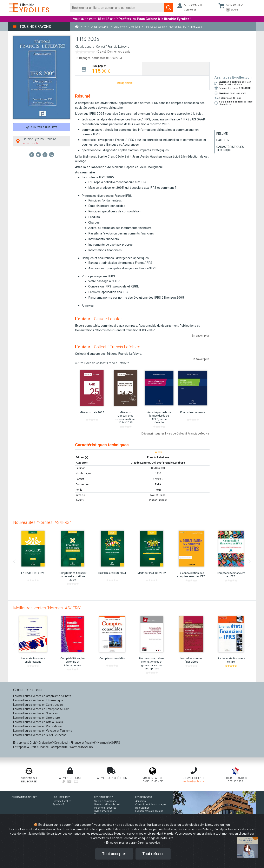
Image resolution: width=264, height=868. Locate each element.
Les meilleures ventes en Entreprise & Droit (41, 709)
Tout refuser (153, 854)
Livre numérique (103, 811)
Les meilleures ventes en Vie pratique (37, 726)
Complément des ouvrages (151, 804)
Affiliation (141, 801)
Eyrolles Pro (60, 804)
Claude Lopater (85, 47)
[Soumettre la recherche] (169, 8)
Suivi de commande (105, 801)
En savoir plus (201, 336)
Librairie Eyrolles (62, 801)
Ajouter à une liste (42, 127)
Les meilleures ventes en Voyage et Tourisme (43, 731)
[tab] (109, 69)
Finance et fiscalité (83, 743)
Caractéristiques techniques (230, 148)
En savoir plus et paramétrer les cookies (133, 843)
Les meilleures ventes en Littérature (37, 718)
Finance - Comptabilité (53, 747)
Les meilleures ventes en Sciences (35, 713)
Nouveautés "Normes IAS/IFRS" (42, 522)
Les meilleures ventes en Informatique (38, 700)
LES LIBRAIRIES (62, 797)
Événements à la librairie (149, 811)
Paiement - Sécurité (105, 808)
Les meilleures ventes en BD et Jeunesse (40, 735)
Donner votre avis (119, 52)
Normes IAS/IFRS (109, 743)
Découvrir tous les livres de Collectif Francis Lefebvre (176, 433)
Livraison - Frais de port (107, 804)
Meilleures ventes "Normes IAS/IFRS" (47, 608)
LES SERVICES (144, 797)
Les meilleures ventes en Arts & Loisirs (38, 722)
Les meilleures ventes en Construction (38, 705)
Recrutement (143, 808)
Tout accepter (114, 854)
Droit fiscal (61, 743)
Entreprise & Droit (25, 743)
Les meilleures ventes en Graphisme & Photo (42, 696)
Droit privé (45, 743)
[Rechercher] (117, 8)
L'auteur (223, 140)
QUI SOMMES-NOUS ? (24, 797)
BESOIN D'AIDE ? (103, 797)
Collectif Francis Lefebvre (113, 47)
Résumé (222, 134)
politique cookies (134, 825)
